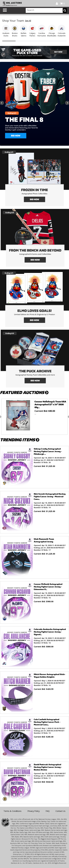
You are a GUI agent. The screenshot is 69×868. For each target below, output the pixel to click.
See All (28, 21)
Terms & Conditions (13, 811)
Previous (2, 103)
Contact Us (60, 811)
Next (67, 103)
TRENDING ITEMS (20, 440)
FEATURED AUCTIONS (24, 393)
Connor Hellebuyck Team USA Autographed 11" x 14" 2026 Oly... (50, 404)
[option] (34, 417)
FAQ (48, 811)
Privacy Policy (34, 811)
